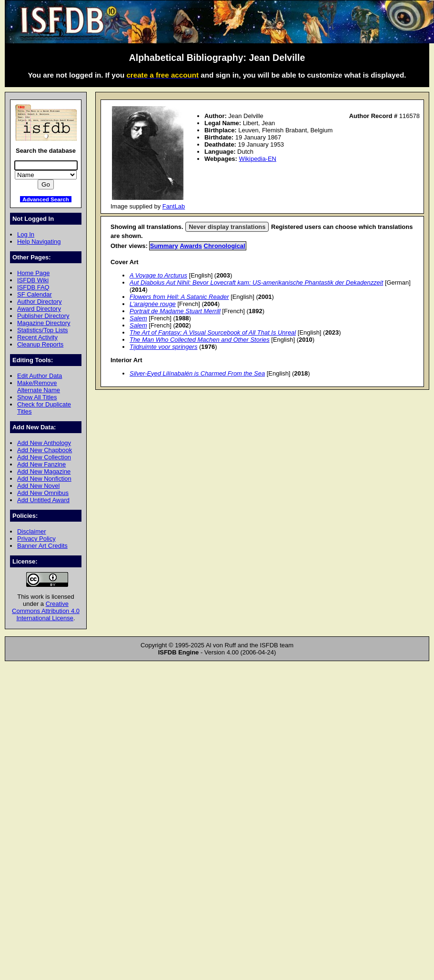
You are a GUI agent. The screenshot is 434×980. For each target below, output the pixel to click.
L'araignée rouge (153, 304)
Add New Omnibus (43, 493)
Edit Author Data (40, 376)
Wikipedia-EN (257, 159)
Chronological (225, 246)
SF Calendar (35, 294)
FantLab (174, 206)
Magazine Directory (44, 323)
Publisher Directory (43, 316)
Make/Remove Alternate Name (39, 386)
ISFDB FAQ (33, 287)
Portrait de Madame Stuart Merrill (175, 311)
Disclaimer (31, 531)
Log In (26, 234)
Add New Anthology (44, 443)
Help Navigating (39, 242)
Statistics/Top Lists (43, 330)
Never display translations (227, 227)
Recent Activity (37, 337)
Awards (191, 246)
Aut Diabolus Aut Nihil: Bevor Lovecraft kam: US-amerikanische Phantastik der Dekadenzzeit (256, 282)
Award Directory (39, 309)
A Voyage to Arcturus (158, 275)
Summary (164, 246)
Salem (138, 318)
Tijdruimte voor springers (163, 347)
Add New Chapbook (45, 450)
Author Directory (40, 302)
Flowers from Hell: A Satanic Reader (179, 297)
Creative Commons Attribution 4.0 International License (46, 611)
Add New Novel (38, 486)
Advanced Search (46, 199)
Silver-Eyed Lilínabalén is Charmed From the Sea (197, 373)
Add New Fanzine (41, 464)
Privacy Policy (36, 539)
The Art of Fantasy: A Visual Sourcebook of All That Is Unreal (213, 332)
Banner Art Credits (42, 546)
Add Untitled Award (43, 500)
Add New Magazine (44, 471)
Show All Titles (37, 397)
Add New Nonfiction (44, 479)
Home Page (33, 273)
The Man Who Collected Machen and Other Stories (200, 340)
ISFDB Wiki (33, 280)
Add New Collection (44, 457)
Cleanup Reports (40, 344)
